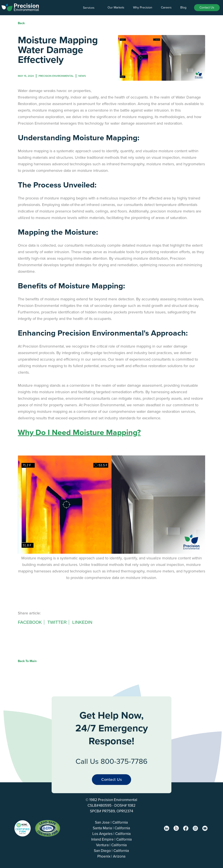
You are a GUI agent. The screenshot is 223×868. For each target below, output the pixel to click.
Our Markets (116, 8)
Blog (183, 8)
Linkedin (82, 622)
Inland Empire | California (111, 839)
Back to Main (27, 661)
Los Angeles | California (111, 834)
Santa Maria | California (111, 828)
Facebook (30, 622)
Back (21, 23)
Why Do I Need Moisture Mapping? (79, 432)
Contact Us (207, 8)
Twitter (57, 622)
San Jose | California (111, 822)
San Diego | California (111, 851)
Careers (166, 8)
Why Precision (143, 8)
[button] (91, 8)
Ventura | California (111, 845)
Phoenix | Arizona (111, 856)
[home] (20, 7)
